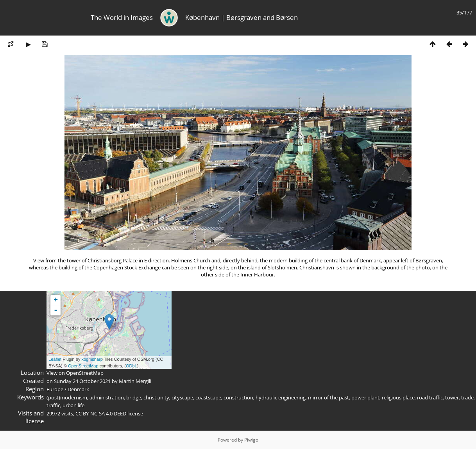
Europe (55, 389)
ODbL (132, 366)
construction (238, 397)
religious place (398, 397)
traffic (53, 405)
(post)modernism (67, 397)
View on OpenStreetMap (75, 373)
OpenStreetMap (83, 366)
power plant (365, 397)
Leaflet (55, 359)
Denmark (78, 389)
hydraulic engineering (281, 397)
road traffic (430, 397)
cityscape (182, 397)
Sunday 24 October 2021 (82, 381)
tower (452, 397)
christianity (156, 397)
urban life (73, 405)
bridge (134, 397)
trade (467, 397)
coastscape (208, 397)
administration (107, 397)
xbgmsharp (92, 359)
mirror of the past (328, 397)
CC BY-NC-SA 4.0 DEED (101, 413)
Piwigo (251, 440)
